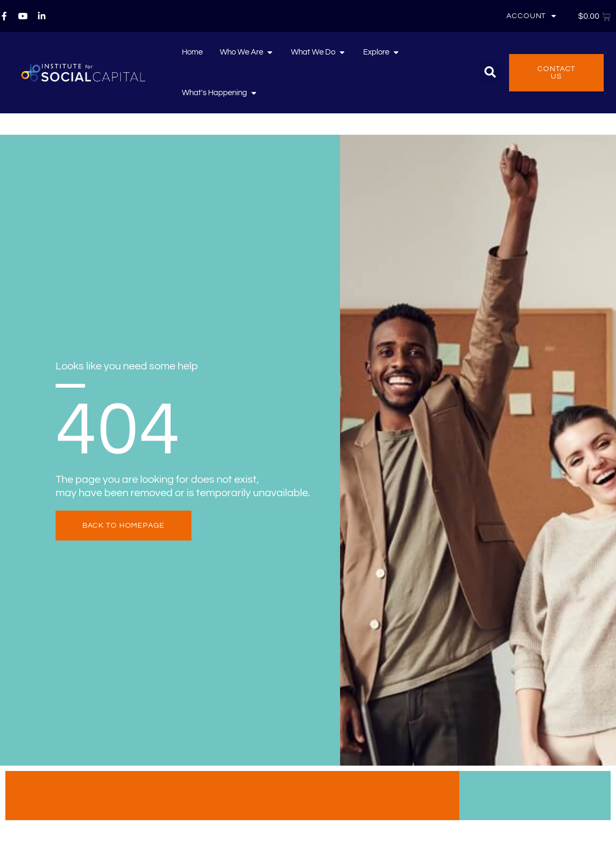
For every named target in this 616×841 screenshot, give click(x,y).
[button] (490, 73)
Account (532, 16)
